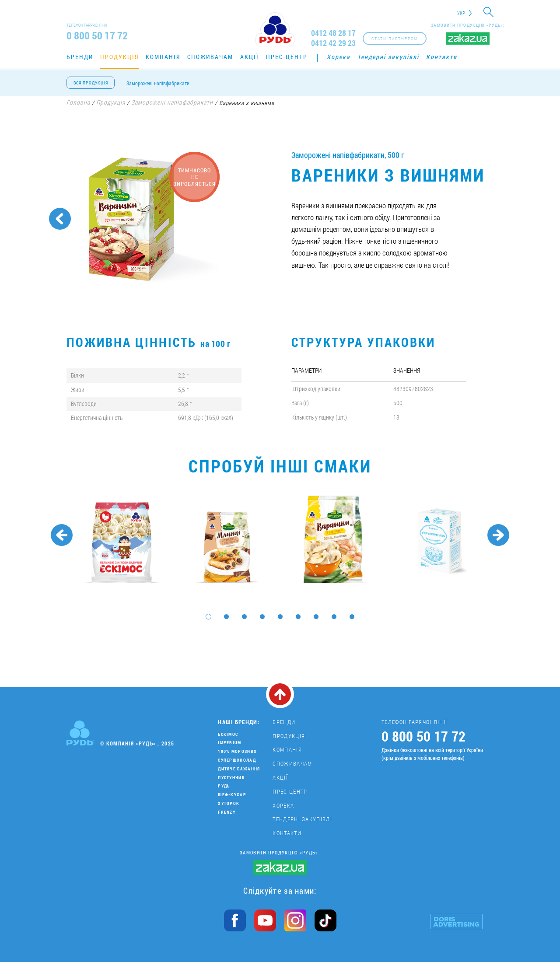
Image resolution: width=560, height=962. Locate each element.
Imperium (229, 743)
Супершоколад (237, 760)
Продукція (119, 57)
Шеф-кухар (232, 795)
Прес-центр (287, 57)
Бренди (80, 57)
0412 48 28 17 (333, 33)
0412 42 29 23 (333, 43)
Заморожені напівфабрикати (158, 83)
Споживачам (210, 57)
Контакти (442, 57)
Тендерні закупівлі (388, 57)
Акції (250, 57)
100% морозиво (237, 751)
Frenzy (227, 812)
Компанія (163, 57)
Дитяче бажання (239, 769)
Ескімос (228, 734)
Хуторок (229, 803)
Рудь (224, 786)
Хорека (339, 57)
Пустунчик (231, 778)
